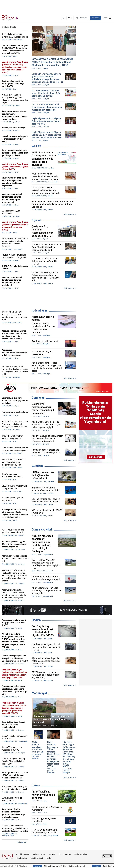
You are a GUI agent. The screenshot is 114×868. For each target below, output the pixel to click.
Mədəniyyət (39, 693)
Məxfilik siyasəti (37, 858)
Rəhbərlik (52, 854)
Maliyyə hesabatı (39, 854)
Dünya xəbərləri (42, 529)
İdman (36, 785)
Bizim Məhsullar (65, 854)
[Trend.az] (10, 18)
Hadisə (36, 620)
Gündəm (37, 466)
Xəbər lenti (9, 27)
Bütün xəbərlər (69, 214)
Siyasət (37, 220)
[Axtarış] (64, 18)
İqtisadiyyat (39, 311)
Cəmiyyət (38, 398)
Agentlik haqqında (23, 854)
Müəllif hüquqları (80, 854)
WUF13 (36, 146)
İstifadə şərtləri (22, 858)
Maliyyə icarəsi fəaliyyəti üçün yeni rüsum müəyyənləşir (79, 866)
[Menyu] (107, 18)
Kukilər (49, 858)
